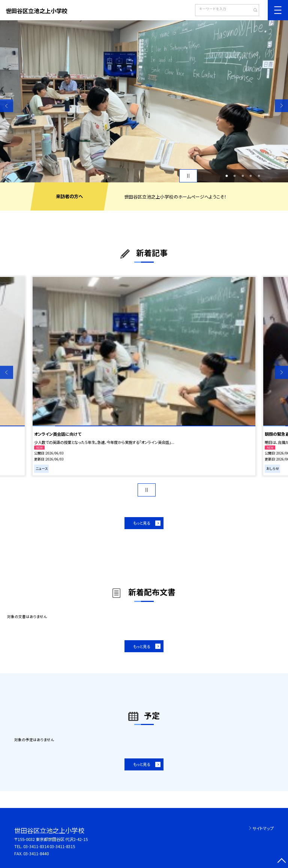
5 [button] (259, 176)
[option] (144, 101)
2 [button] (235, 176)
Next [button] (281, 106)
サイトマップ (263, 828)
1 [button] (226, 176)
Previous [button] (7, 106)
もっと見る (142, 523)
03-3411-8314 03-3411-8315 (49, 846)
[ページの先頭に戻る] (281, 861)
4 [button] (251, 176)
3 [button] (243, 176)
